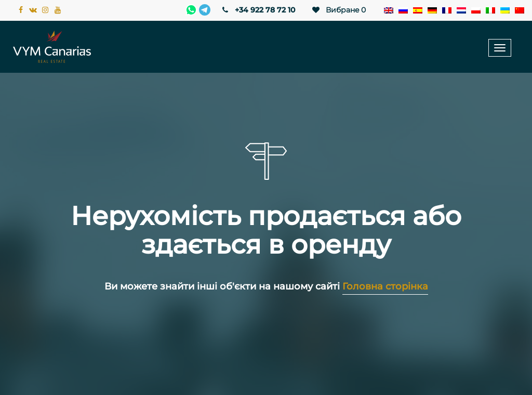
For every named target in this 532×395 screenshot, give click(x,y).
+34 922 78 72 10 (258, 10)
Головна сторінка (385, 286)
